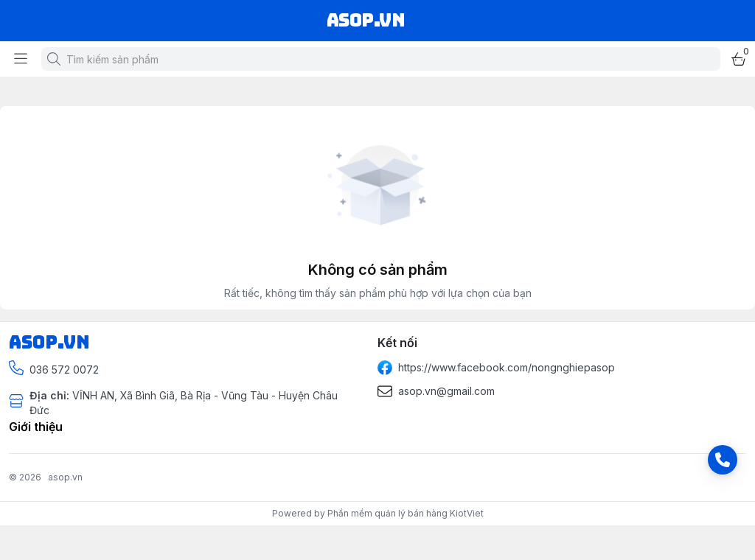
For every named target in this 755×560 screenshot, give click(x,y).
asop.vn (65, 477)
